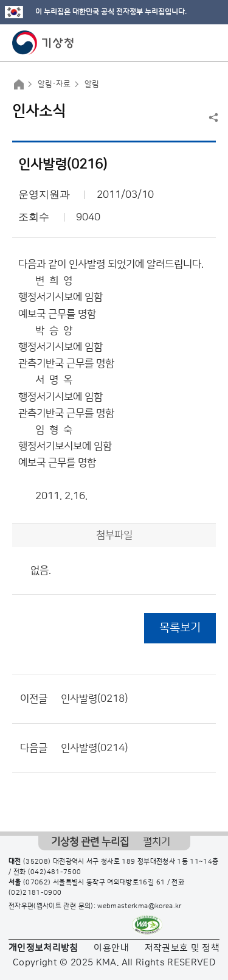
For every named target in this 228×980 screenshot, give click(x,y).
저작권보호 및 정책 (182, 948)
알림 (92, 84)
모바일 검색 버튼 (189, 43)
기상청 (43, 43)
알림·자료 (54, 84)
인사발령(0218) (94, 699)
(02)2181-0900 (35, 893)
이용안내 (111, 948)
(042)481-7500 (55, 872)
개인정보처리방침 (43, 948)
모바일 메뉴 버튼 (208, 43)
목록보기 (180, 628)
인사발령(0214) (94, 748)
